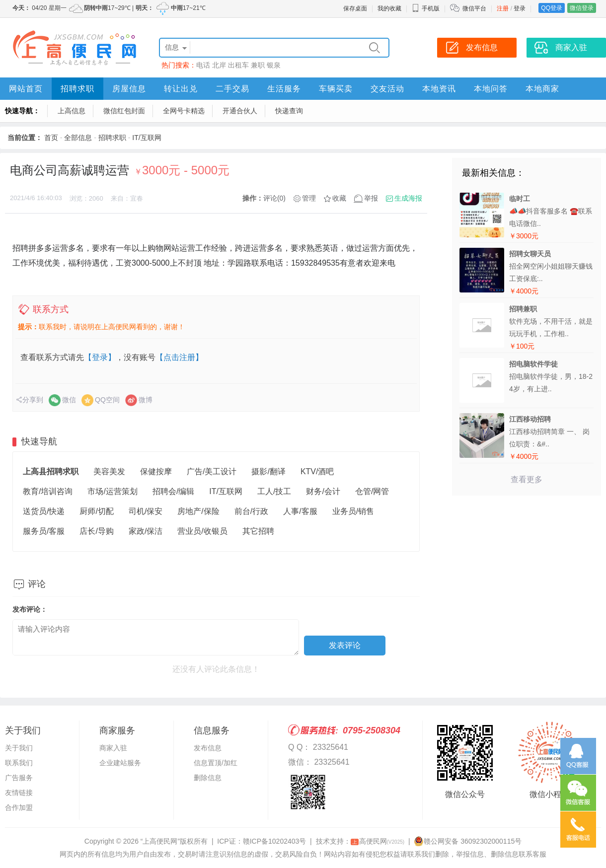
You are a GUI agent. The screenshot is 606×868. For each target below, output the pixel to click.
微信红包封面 (124, 111)
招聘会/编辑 (173, 491)
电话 (203, 65)
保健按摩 (156, 471)
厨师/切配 (96, 511)
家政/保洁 (146, 531)
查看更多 (527, 479)
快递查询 (289, 111)
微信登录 (582, 8)
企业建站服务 (120, 763)
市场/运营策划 (112, 491)
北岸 (219, 65)
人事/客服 (300, 511)
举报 (371, 198)
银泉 (274, 65)
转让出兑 (181, 89)
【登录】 (100, 357)
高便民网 (378, 841)
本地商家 (542, 89)
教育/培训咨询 (48, 491)
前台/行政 (251, 511)
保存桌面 (355, 8)
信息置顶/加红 (216, 763)
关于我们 (19, 748)
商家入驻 (113, 748)
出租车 (238, 65)
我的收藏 (389, 8)
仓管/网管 (372, 491)
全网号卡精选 (184, 111)
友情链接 (19, 793)
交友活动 (387, 89)
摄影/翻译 (268, 471)
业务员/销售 (353, 511)
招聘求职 (77, 89)
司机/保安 (146, 511)
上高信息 (72, 111)
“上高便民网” (160, 841)
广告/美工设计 (212, 471)
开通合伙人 (240, 111)
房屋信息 (129, 89)
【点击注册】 (179, 357)
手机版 (426, 8)
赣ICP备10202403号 (275, 841)
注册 (503, 8)
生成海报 (408, 198)
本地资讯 (439, 89)
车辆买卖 (336, 89)
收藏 (339, 198)
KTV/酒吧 (317, 471)
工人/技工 (274, 491)
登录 (520, 8)
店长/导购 (96, 531)
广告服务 (19, 778)
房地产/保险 (198, 511)
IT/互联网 (147, 138)
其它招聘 (258, 531)
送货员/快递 (44, 511)
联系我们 (19, 763)
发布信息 (208, 748)
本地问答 (491, 89)
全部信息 (78, 138)
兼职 (258, 65)
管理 (309, 198)
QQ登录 (552, 8)
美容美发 (109, 471)
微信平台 (474, 8)
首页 (51, 138)
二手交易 (232, 89)
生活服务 (284, 89)
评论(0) (274, 198)
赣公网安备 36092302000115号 (468, 841)
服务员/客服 (44, 531)
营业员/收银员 (202, 531)
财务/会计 (323, 491)
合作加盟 (19, 807)
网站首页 (26, 89)
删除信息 (208, 778)
